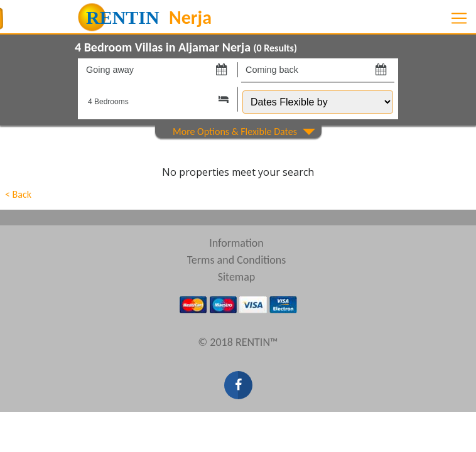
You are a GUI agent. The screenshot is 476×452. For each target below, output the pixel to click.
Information (236, 243)
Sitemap (237, 277)
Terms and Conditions (237, 260)
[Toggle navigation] (459, 18)
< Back (18, 194)
